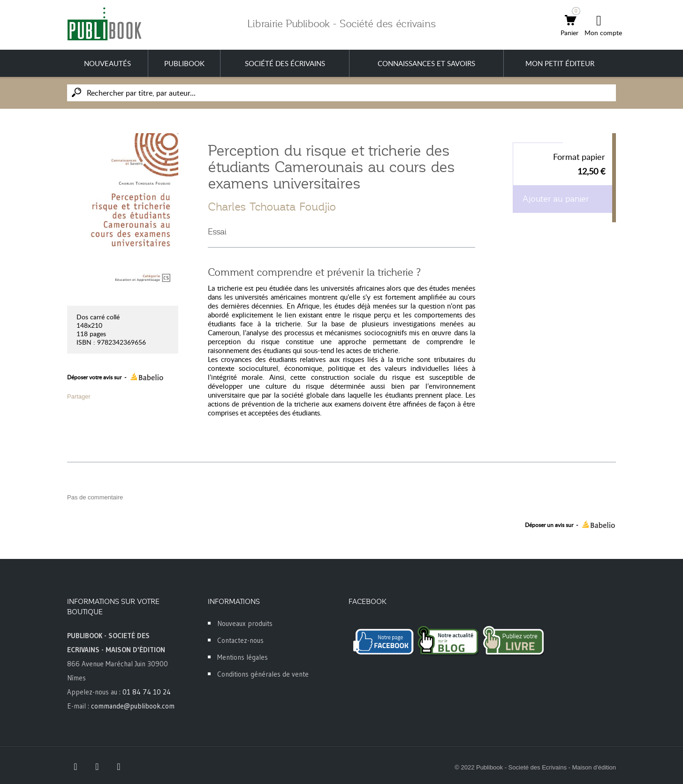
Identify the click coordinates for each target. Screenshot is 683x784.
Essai (217, 232)
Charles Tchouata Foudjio (272, 207)
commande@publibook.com (133, 706)
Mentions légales (243, 657)
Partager (79, 396)
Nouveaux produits (245, 623)
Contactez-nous (240, 640)
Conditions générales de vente (263, 674)
